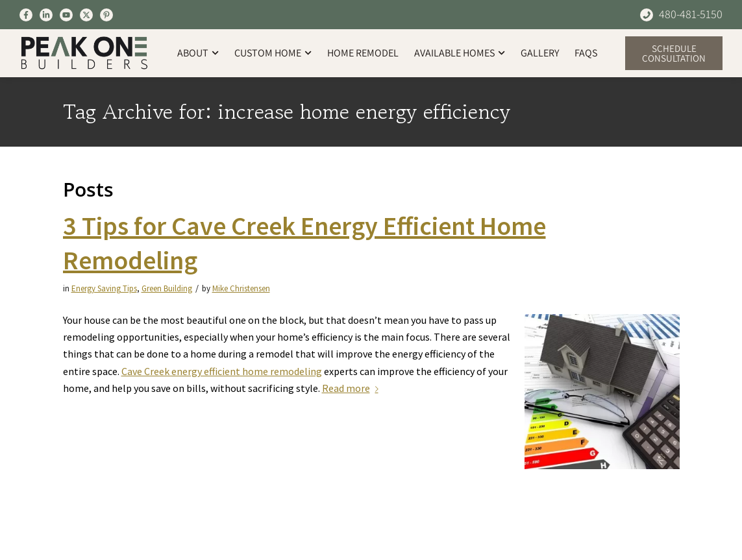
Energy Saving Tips (104, 288)
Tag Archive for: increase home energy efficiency (287, 112)
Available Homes (460, 53)
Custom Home (273, 53)
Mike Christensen (241, 288)
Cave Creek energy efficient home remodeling (222, 371)
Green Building (167, 288)
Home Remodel (363, 53)
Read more (353, 388)
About (198, 53)
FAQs (586, 53)
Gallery (540, 53)
